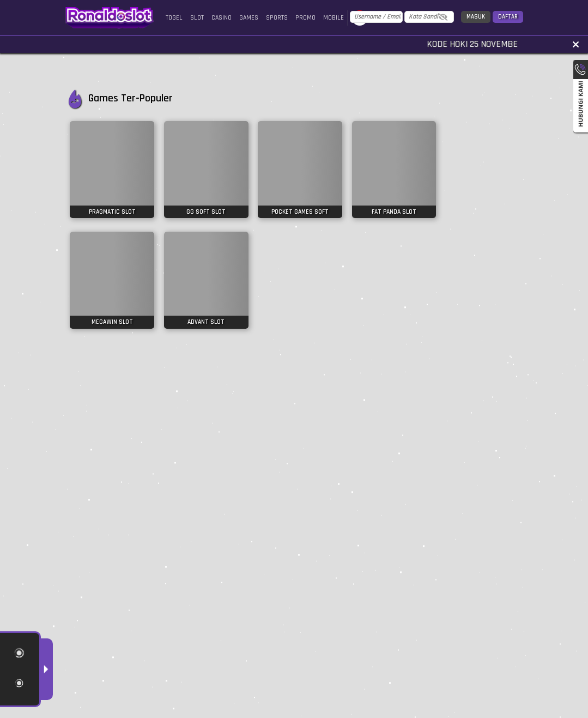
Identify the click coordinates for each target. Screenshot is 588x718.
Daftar (508, 17)
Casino (222, 18)
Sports (277, 18)
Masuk (476, 17)
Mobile (334, 18)
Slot (197, 18)
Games (249, 18)
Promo (305, 18)
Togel (174, 18)
